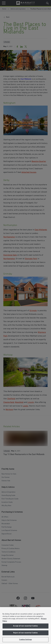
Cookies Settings (25, 640)
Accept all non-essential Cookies (25, 626)
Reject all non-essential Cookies (25, 633)
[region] (25, 626)
